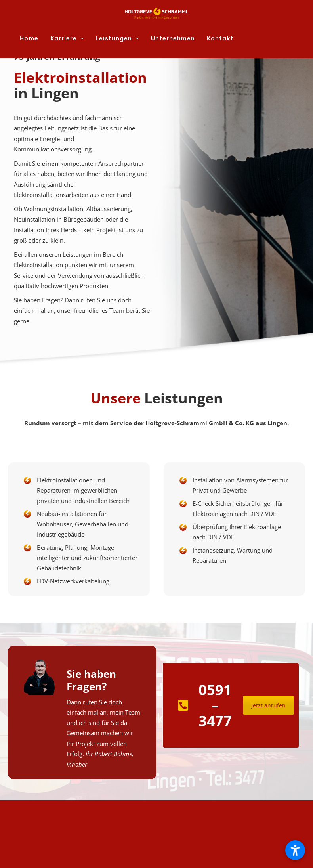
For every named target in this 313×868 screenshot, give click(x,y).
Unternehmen (173, 38)
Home (29, 38)
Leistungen (114, 38)
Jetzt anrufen (268, 705)
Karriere (64, 38)
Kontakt (220, 38)
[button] (295, 850)
